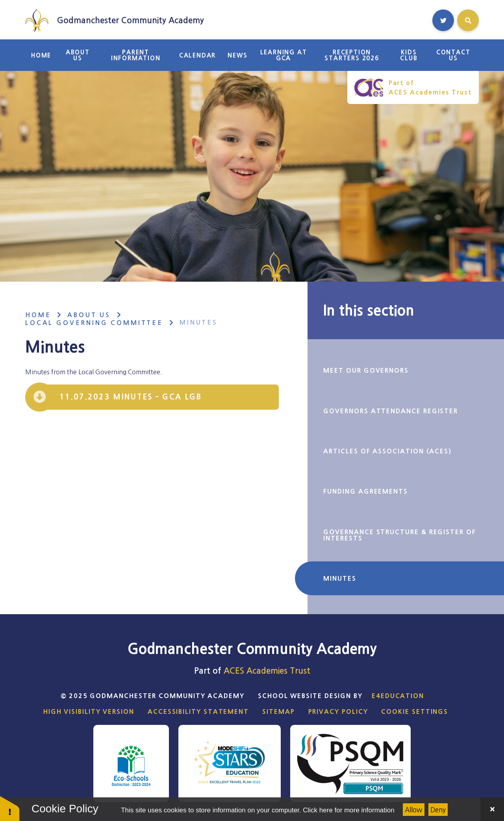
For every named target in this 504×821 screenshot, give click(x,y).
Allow (413, 810)
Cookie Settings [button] (415, 711)
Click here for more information (348, 810)
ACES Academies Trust (267, 671)
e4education (398, 696)
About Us (89, 315)
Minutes (199, 322)
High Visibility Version (89, 711)
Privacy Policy (338, 711)
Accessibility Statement (198, 711)
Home (38, 315)
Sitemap (278, 711)
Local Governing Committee (94, 323)
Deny (438, 810)
